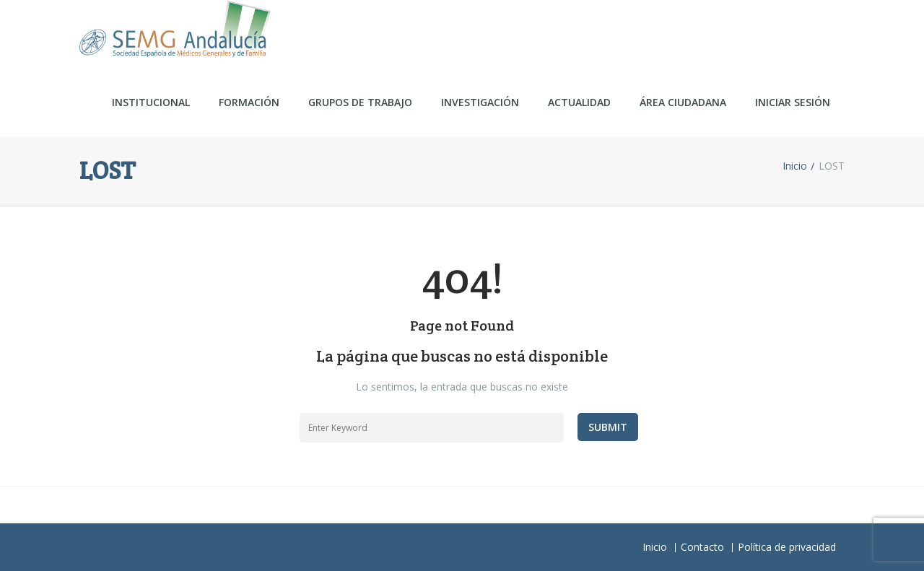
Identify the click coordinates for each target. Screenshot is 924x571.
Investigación (480, 102)
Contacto (702, 547)
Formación (249, 102)
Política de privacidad (787, 547)
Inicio (795, 166)
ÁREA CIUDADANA (683, 102)
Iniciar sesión (793, 102)
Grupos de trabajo (360, 102)
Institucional (151, 102)
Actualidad (579, 102)
